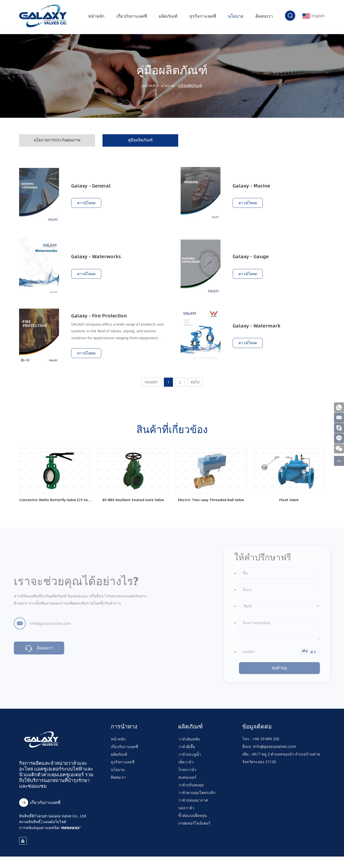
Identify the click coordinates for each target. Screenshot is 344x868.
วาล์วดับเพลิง (189, 748)
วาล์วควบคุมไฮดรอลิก (197, 801)
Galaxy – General (93, 186)
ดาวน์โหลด (87, 205)
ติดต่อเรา (263, 17)
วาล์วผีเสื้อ (187, 755)
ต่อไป (197, 390)
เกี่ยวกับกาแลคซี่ (131, 17)
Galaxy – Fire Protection (102, 319)
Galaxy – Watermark (259, 330)
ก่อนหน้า (150, 390)
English (313, 17)
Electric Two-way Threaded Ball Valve (211, 509)
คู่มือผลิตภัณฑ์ (190, 86)
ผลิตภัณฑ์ (167, 17)
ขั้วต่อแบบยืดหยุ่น (193, 824)
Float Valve (289, 509)
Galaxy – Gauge (253, 258)
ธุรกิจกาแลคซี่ (202, 17)
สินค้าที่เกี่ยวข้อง (172, 437)
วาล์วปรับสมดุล (191, 793)
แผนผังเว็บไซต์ (55, 833)
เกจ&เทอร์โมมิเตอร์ (194, 832)
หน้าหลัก (95, 17)
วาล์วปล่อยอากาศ (193, 809)
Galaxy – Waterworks (98, 258)
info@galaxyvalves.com (45, 631)
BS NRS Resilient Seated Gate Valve (133, 509)
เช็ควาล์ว (186, 771)
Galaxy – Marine (253, 186)
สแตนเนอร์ (187, 786)
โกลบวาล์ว (187, 778)
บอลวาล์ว (186, 816)
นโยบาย (235, 17)
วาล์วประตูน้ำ (190, 763)
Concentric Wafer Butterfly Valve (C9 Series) (55, 509)
